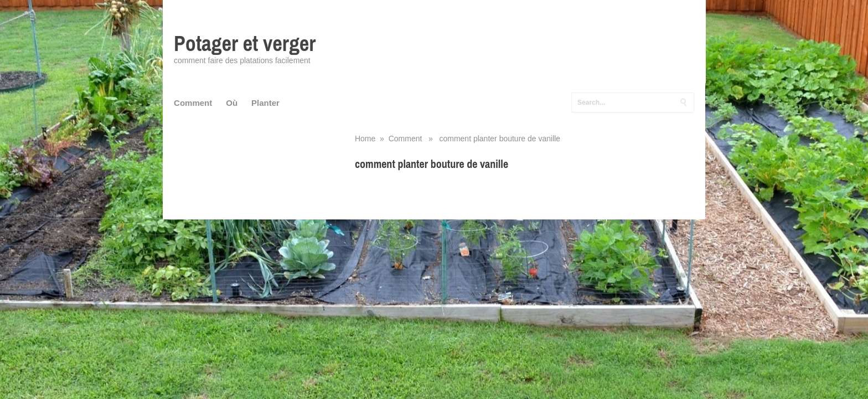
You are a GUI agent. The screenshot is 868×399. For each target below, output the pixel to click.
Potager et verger (245, 44)
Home (365, 139)
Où (232, 103)
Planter (265, 103)
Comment (193, 103)
